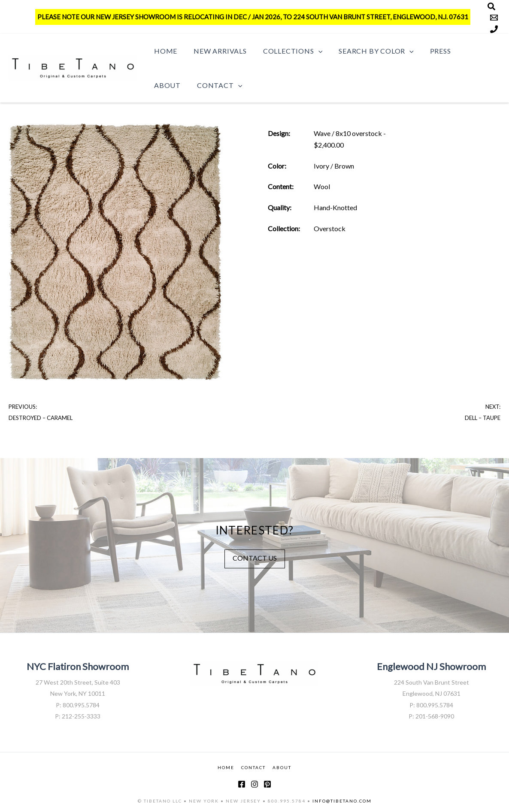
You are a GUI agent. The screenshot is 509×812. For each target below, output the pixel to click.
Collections (286, 51)
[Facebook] (242, 784)
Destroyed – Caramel (41, 418)
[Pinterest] (267, 784)
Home (164, 51)
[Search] (491, 6)
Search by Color (367, 51)
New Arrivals (216, 51)
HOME (226, 767)
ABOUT (282, 767)
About (467, 51)
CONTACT (253, 767)
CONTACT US (255, 557)
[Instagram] (254, 784)
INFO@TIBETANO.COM (342, 800)
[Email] (494, 18)
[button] (312, 51)
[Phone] (494, 29)
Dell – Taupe (483, 418)
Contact (175, 85)
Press (429, 51)
